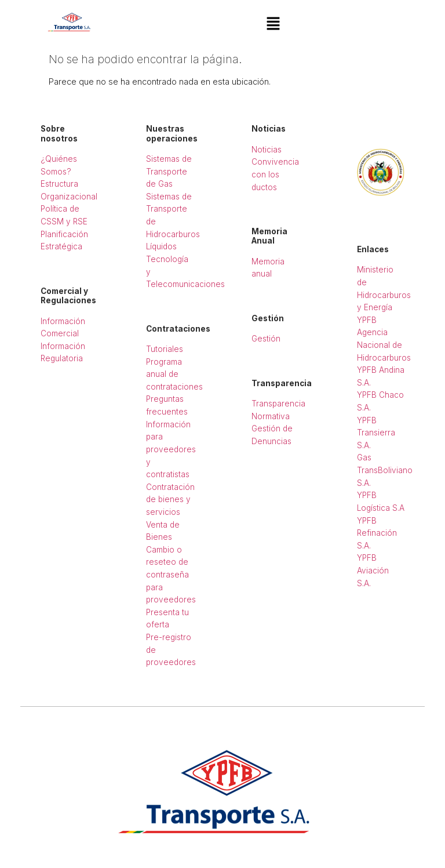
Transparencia (278, 404)
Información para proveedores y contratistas (171, 449)
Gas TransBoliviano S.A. (385, 470)
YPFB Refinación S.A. (377, 533)
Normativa (271, 416)
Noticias (267, 150)
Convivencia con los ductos (275, 174)
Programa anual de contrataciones (174, 374)
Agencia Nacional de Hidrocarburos (384, 345)
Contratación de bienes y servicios (170, 500)
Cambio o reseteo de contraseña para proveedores (171, 575)
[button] (273, 24)
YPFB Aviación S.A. (373, 570)
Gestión (266, 339)
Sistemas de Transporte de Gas (169, 171)
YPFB (367, 320)
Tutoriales (165, 349)
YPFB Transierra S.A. (376, 433)
